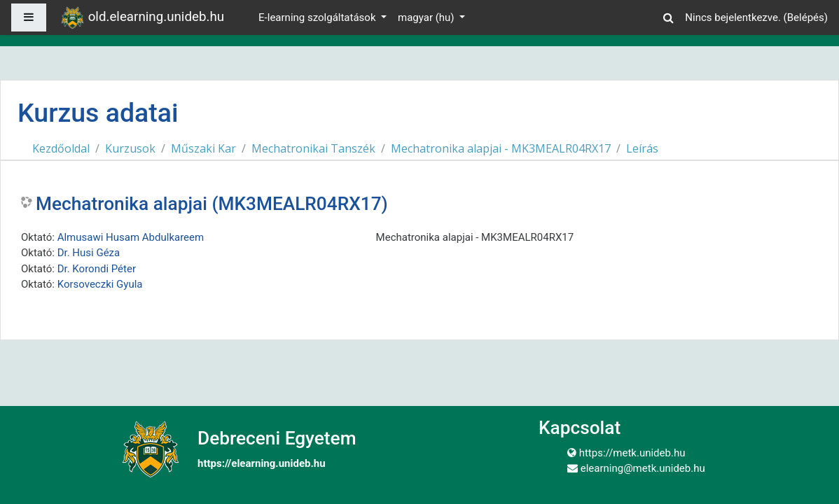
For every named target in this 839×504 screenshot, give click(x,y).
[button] (668, 16)
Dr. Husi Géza (89, 253)
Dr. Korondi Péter (97, 269)
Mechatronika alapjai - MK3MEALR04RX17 (501, 148)
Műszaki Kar (203, 148)
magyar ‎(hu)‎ (427, 17)
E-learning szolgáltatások (318, 17)
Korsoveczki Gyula (100, 284)
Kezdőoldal (61, 148)
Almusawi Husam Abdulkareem (131, 237)
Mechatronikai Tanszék (313, 148)
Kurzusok (130, 148)
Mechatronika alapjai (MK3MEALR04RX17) (212, 204)
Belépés (806, 17)
